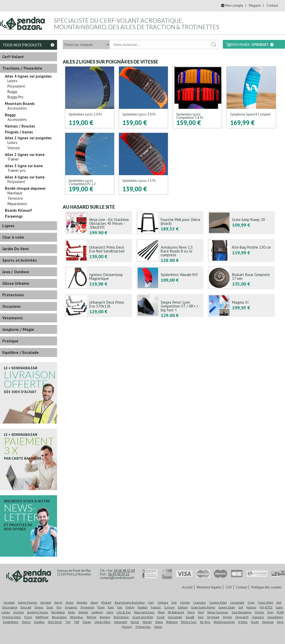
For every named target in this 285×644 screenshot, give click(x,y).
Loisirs (12, 81)
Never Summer (218, 612)
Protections (13, 295)
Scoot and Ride (143, 617)
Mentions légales (209, 587)
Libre (110, 612)
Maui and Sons (144, 612)
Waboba (172, 622)
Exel (111, 607)
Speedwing (275, 617)
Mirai (161, 612)
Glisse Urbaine (16, 283)
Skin (201, 617)
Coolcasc (200, 602)
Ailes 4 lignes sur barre (25, 177)
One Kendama (242, 612)
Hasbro (251, 607)
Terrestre (15, 198)
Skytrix (227, 617)
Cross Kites (266, 602)
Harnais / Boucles (20, 126)
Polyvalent (16, 86)
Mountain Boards (20, 104)
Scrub (161, 617)
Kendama (58, 612)
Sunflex (39, 622)
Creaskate (237, 602)
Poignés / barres (19, 132)
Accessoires (17, 108)
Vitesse (14, 148)
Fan (120, 607)
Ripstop (105, 617)
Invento (19, 612)
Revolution (59, 617)
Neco (191, 612)
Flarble (143, 607)
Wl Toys (205, 622)
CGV (229, 587)
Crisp (251, 602)
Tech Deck (55, 622)
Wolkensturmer (224, 622)
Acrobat (9, 602)
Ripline (92, 617)
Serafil (190, 617)
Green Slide (227, 607)
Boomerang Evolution (130, 602)
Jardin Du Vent (16, 249)
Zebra (158, 627)
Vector (135, 622)
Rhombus (77, 617)
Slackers (258, 617)
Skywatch (242, 617)
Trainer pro (16, 171)
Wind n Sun (189, 622)
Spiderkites (11, 622)
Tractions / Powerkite (22, 68)
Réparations (17, 204)
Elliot (101, 607)
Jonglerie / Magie (18, 329)
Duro (50, 607)
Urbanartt (120, 622)
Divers (39, 607)
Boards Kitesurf (18, 210)
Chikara (163, 602)
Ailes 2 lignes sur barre (25, 155)
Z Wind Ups (143, 627)
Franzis (156, 607)
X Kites (243, 622)
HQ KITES (266, 607)
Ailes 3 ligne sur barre (24, 166)
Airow (70, 602)
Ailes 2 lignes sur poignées (28, 138)
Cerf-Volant (13, 57)
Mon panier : (253, 45)
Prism (28, 617)
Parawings (14, 216)
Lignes (8, 226)
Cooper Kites (218, 602)
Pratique (10, 341)
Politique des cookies (267, 587)
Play (270, 612)
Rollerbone (121, 617)
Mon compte (234, 6)
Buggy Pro (15, 97)
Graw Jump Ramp (203, 607)
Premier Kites (12, 617)
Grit (241, 607)
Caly (151, 602)
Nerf (201, 612)
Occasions (12, 306)
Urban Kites (102, 622)
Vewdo (147, 622)
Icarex (6, 612)
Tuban (87, 622)
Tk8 (76, 622)
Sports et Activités (20, 260)
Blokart (106, 602)
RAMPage (42, 617)
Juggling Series (38, 612)
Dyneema (87, 607)
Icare (279, 607)
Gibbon (183, 607)
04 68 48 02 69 (124, 571)
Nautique (15, 193)
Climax (185, 602)
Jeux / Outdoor (16, 272)
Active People (28, 602)
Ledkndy (97, 612)
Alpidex (82, 602)
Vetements (13, 318)
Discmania (10, 607)
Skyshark (213, 617)
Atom (94, 602)
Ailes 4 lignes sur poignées (28, 76)
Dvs (59, 607)
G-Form (169, 607)
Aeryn (58, 602)
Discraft (26, 607)
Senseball (175, 617)
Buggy (12, 92)
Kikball (83, 612)
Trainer (13, 159)
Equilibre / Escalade (20, 352)
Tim (68, 622)
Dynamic (71, 607)
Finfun (130, 607)
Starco (26, 622)
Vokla (159, 622)
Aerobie (46, 602)
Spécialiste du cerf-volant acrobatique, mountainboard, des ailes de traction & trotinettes (136, 24)
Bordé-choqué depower (25, 188)
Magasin (255, 6)
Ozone (259, 612)
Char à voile (13, 237)
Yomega (268, 622)
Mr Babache (176, 612)
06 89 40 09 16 (119, 574)
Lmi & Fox (124, 612)
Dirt (279, 602)
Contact (272, 6)
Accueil (187, 587)
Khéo (72, 612)
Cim (174, 602)
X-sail (255, 622)
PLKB (280, 612)
